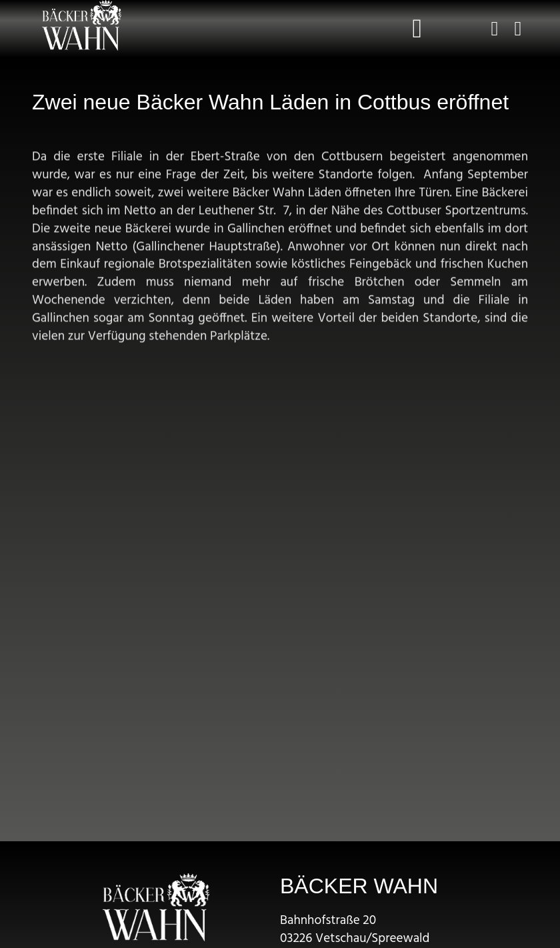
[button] (418, 29)
